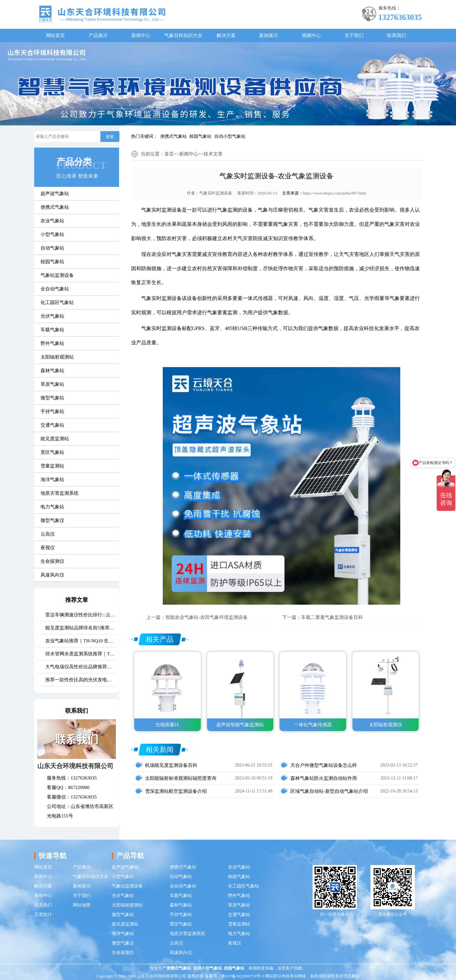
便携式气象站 (174, 136)
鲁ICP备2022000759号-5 (243, 976)
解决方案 (226, 35)
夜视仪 (48, 548)
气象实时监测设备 (216, 193)
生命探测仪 (52, 561)
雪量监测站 (52, 466)
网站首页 (55, 35)
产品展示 (98, 35)
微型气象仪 (52, 520)
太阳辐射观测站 (57, 357)
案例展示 (269, 35)
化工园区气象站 (57, 302)
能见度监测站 (55, 439)
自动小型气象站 (230, 136)
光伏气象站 (52, 316)
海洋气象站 (52, 480)
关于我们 (354, 35)
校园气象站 (200, 136)
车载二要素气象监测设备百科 (332, 617)
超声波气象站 (55, 194)
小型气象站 (52, 234)
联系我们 (396, 35)
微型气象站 (52, 398)
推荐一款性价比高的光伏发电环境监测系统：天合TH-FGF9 (81, 680)
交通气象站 (52, 425)
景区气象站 (52, 452)
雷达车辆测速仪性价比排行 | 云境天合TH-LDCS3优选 (81, 615)
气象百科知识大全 (183, 35)
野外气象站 (52, 343)
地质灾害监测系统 (60, 493)
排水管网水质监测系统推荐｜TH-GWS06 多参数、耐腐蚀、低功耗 (81, 654)
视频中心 (311, 35)
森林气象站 (52, 371)
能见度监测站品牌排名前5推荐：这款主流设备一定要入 (81, 628)
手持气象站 (52, 411)
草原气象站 (52, 384)
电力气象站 (52, 507)
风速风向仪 (52, 575)
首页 (169, 154)
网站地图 (82, 905)
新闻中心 (141, 35)
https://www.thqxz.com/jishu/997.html (334, 193)
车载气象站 (52, 330)
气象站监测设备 (57, 275)
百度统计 (43, 915)
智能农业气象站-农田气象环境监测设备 (206, 617)
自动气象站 (52, 248)
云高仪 (48, 534)
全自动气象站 (55, 289)
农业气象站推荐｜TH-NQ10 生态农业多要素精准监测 (81, 641)
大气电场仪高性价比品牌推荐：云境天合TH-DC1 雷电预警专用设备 (81, 667)
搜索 (110, 137)
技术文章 (213, 154)
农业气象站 (52, 221)
